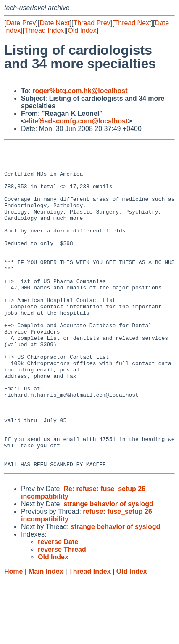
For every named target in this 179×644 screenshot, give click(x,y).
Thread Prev (92, 23)
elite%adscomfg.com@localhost (76, 121)
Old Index (82, 31)
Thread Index (44, 31)
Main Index (46, 636)
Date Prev (21, 23)
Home (13, 636)
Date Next (54, 23)
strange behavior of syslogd (108, 568)
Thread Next (132, 23)
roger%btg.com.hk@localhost (80, 91)
